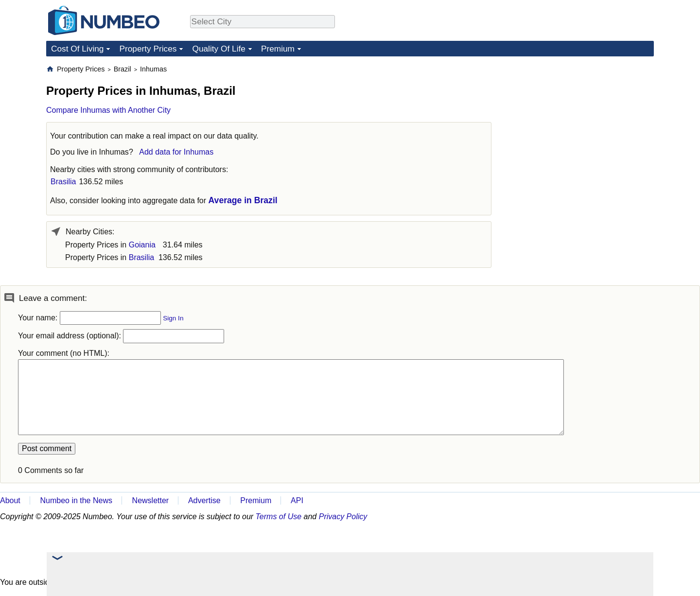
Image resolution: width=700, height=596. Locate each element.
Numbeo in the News (76, 500)
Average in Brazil (243, 200)
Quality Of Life (219, 49)
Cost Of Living (77, 49)
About (10, 500)
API (297, 500)
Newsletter (151, 500)
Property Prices (148, 49)
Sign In (173, 318)
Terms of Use (279, 517)
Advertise (204, 500)
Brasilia (63, 182)
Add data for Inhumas (176, 152)
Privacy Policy (343, 517)
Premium (278, 49)
